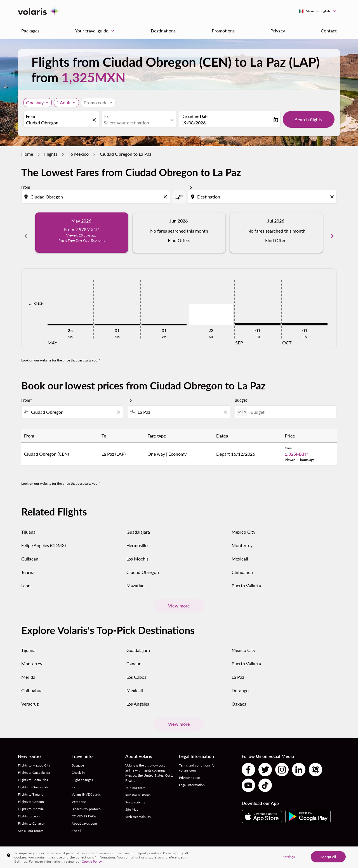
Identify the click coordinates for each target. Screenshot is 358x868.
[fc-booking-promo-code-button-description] (96, 103)
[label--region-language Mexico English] (318, 11)
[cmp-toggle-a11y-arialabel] (179, 197)
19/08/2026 (194, 123)
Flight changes (82, 774)
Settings (289, 856)
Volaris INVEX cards (86, 788)
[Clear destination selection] (333, 197)
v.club (76, 781)
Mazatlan (136, 579)
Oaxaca (239, 698)
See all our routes (31, 825)
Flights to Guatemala (33, 781)
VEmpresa (79, 795)
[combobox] (58, 123)
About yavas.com (84, 817)
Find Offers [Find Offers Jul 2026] (276, 240)
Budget (241, 394)
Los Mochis (137, 552)
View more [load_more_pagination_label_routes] (179, 599)
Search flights (309, 120)
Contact (329, 31)
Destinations (163, 31)
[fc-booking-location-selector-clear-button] (95, 120)
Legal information (192, 779)
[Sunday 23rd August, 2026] (211, 308)
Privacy (278, 31)
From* (27, 394)
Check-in (78, 766)
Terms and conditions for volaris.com (197, 762)
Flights (51, 154)
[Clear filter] (118, 406)
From (30, 116)
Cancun (134, 657)
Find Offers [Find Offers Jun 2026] (179, 240)
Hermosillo (137, 539)
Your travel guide (96, 31)
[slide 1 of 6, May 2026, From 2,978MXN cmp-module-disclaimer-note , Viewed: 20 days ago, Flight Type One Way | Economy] (82, 233)
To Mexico (79, 154)
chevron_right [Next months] (332, 233)
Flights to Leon (29, 810)
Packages (30, 31)
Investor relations (138, 789)
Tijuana (28, 525)
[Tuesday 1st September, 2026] (258, 318)
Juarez (28, 566)
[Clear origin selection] (166, 197)
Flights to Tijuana (31, 788)
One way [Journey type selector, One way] (35, 102)
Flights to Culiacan (32, 817)
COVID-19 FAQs (84, 810)
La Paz (238, 671)
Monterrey (242, 539)
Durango (240, 684)
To (106, 116)
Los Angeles (138, 698)
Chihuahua (242, 566)
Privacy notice (189, 771)
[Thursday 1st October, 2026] (305, 318)
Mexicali (240, 552)
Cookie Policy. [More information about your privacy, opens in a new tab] (92, 861)
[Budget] (291, 406)
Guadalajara (138, 525)
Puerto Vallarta (246, 579)
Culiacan (30, 552)
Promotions (223, 31)
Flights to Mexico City (34, 759)
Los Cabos (136, 671)
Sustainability (135, 796)
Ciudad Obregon (143, 566)
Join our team (135, 781)
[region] (179, 857)
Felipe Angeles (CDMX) (43, 539)
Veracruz (30, 698)
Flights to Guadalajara (34, 766)
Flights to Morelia (31, 803)
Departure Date (195, 116)
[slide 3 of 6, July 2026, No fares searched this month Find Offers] (276, 233)
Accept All (328, 856)
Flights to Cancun (31, 795)
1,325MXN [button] (93, 77)
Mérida (28, 671)
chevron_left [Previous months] (26, 233)
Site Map (132, 803)
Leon (26, 579)
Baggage (78, 759)
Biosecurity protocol (87, 803)
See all (76, 825)
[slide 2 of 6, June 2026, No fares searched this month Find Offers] (179, 233)
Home (27, 154)
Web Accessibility (138, 811)
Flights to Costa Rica (33, 774)
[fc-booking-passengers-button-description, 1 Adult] (64, 103)
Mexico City (243, 525)
